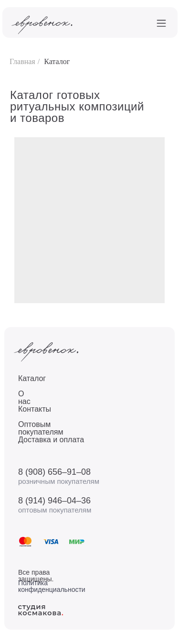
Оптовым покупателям (41, 428)
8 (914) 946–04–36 (54, 501)
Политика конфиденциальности (52, 586)
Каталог (57, 61)
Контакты (35, 409)
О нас (24, 398)
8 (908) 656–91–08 (54, 472)
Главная (22, 61)
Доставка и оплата (51, 440)
